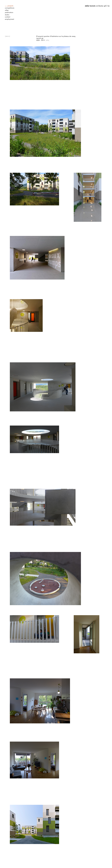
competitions (10, 8)
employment (9, 19)
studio (7, 15)
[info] (47, 40)
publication (9, 12)
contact (8, 17)
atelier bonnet (90, 6)
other (7, 10)
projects (10, 6)
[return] (7, 36)
